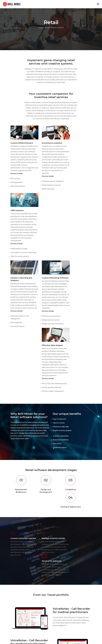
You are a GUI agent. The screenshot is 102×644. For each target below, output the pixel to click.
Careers (32, 623)
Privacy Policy (15, 617)
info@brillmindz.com (63, 593)
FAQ (31, 617)
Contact (32, 620)
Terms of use (15, 620)
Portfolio (13, 623)
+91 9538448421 (63, 595)
